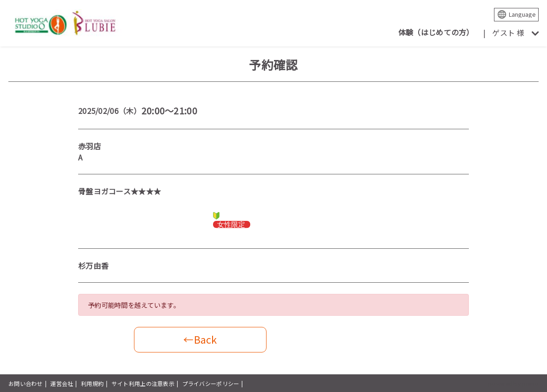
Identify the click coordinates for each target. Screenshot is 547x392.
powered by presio (513, 383)
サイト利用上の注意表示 (143, 383)
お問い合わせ (26, 383)
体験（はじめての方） (436, 32)
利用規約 (92, 383)
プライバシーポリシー (211, 383)
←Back (200, 339)
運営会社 (62, 383)
